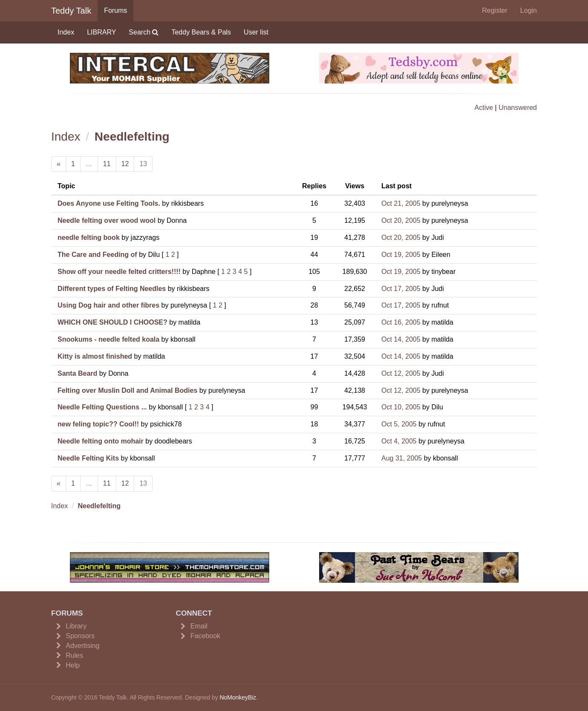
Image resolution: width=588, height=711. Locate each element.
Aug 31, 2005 (402, 458)
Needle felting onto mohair (101, 441)
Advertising (82, 646)
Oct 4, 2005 (399, 441)
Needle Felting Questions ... (102, 407)
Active (484, 108)
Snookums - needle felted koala (108, 339)
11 (107, 164)
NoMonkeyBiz (238, 697)
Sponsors (80, 636)
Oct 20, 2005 (401, 220)
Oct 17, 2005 (401, 289)
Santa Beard (77, 373)
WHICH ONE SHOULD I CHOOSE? (112, 322)
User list (256, 32)
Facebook (205, 636)
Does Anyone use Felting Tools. (109, 203)
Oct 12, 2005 (401, 373)
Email (199, 626)
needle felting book (89, 237)
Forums (115, 10)
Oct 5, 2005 (399, 424)
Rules (74, 655)
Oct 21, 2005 (401, 203)
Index (66, 32)
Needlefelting (132, 137)
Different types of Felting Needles (112, 289)
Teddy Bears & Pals (201, 32)
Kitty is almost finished (95, 356)
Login (529, 10)
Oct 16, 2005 (401, 322)
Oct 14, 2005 (401, 339)
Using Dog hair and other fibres (108, 305)
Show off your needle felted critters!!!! (119, 272)
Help (73, 665)
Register (495, 10)
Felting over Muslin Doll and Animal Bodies (127, 390)
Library (76, 626)
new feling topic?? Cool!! (98, 424)
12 (125, 164)
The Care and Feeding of (97, 255)
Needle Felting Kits (88, 458)
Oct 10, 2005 (401, 407)
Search (144, 32)
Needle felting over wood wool (107, 220)
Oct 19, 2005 (401, 255)
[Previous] (59, 164)
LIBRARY (101, 32)
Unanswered (518, 108)
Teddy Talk (71, 11)
